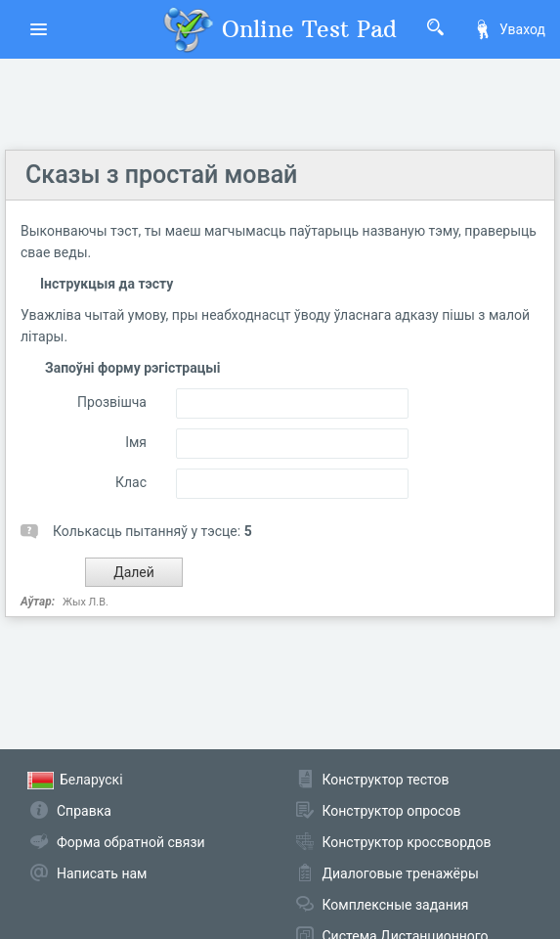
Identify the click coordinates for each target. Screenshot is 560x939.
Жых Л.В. (86, 602)
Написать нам (102, 873)
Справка (84, 811)
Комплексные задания (396, 905)
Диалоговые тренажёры (401, 873)
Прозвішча (112, 402)
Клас (131, 482)
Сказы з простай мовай (161, 175)
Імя (136, 442)
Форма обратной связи (131, 842)
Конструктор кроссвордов (407, 842)
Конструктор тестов (386, 780)
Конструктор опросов (392, 811)
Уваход (509, 29)
